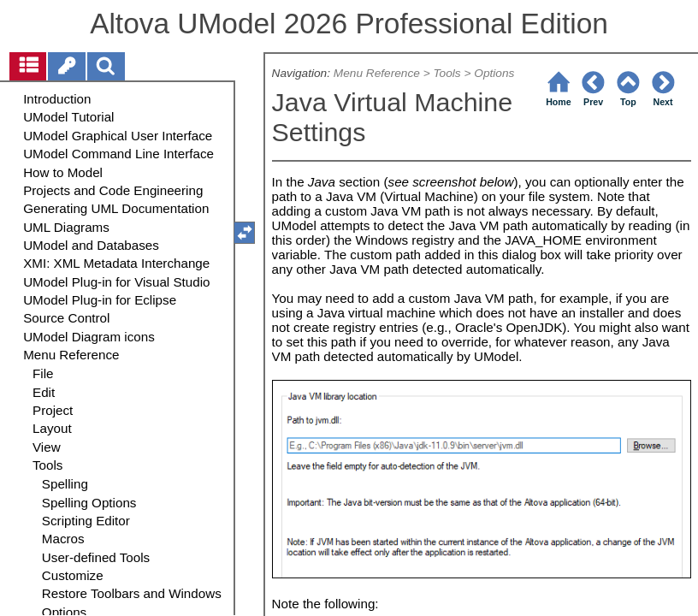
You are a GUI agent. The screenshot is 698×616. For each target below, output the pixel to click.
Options (494, 73)
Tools (447, 73)
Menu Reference (377, 73)
